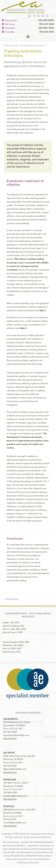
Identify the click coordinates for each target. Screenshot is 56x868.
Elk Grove (8, 25)
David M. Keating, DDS (13, 627)
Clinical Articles (11, 46)
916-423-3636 (47, 25)
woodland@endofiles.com (15, 797)
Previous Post (11, 600)
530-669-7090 (46, 29)
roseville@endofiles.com (15, 823)
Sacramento (10, 21)
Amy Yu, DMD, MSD (12, 649)
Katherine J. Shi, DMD (13, 646)
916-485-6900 (46, 21)
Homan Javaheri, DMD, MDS (16, 643)
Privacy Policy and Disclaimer (37, 838)
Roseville (8, 33)
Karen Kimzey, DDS (12, 653)
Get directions (10, 739)
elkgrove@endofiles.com (15, 770)
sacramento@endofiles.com (16, 736)
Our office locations (28, 714)
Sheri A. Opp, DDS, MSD (14, 630)
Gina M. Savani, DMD (13, 633)
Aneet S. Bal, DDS (11, 623)
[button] (28, 37)
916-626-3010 (47, 33)
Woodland (9, 29)
